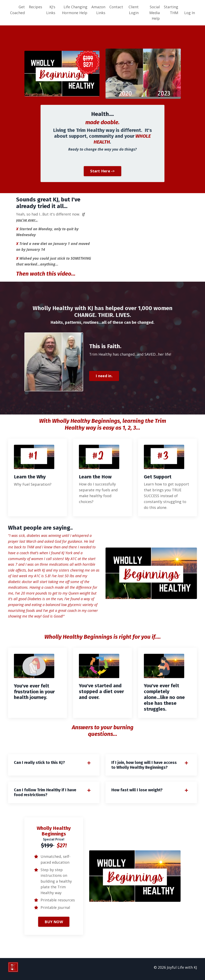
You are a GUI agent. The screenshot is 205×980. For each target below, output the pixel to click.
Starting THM (171, 10)
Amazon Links (98, 10)
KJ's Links (51, 10)
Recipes (36, 7)
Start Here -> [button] (102, 171)
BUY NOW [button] (54, 925)
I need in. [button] (104, 377)
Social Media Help (155, 13)
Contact (116, 7)
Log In (190, 13)
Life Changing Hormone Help (75, 10)
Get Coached (17, 10)
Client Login (134, 10)
